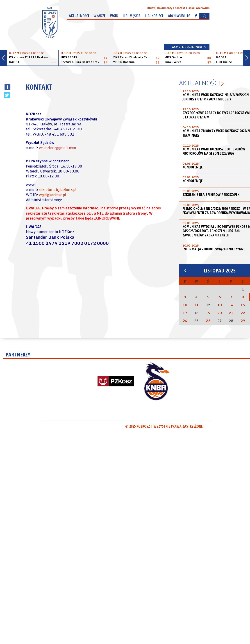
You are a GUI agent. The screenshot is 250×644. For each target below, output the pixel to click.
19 (208, 313)
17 (185, 313)
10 (185, 305)
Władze (100, 16)
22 (243, 313)
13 (220, 305)
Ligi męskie (132, 16)
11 (196, 305)
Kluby (151, 8)
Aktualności (79, 16)
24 (185, 321)
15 (243, 305)
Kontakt (180, 8)
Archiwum (203, 8)
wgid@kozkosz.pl (53, 195)
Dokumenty (165, 8)
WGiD (114, 16)
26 (208, 321)
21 (231, 313)
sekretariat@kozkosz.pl (58, 190)
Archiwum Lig (179, 16)
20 (220, 313)
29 (243, 321)
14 (231, 305)
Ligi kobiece (154, 16)
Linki (191, 8)
